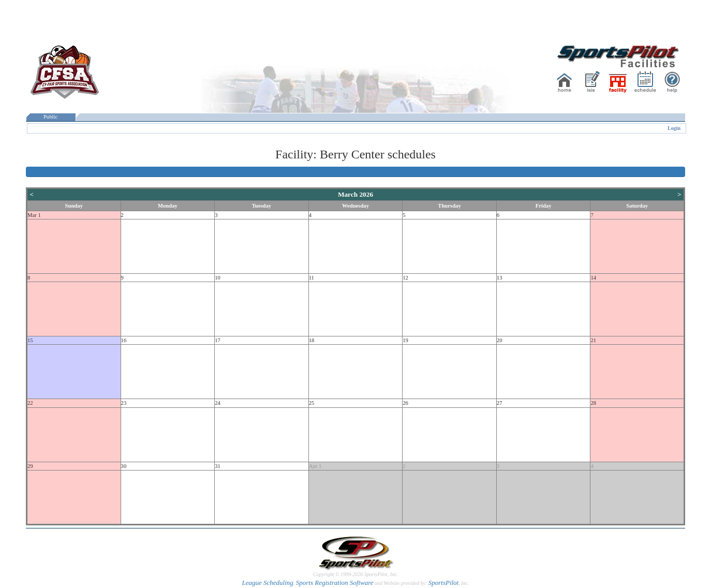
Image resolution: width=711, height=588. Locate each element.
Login (674, 128)
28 (593, 403)
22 (30, 403)
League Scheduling (267, 583)
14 (593, 278)
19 (405, 340)
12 (405, 278)
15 (30, 340)
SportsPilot (444, 583)
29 (30, 466)
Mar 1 (34, 215)
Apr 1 (315, 466)
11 (312, 278)
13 (500, 278)
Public (51, 117)
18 (312, 340)
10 (218, 278)
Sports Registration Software (335, 583)
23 (124, 403)
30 (124, 466)
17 (218, 340)
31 (218, 466)
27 (500, 403)
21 (593, 340)
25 (312, 403)
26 (405, 403)
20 (500, 340)
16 (124, 340)
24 (218, 403)
